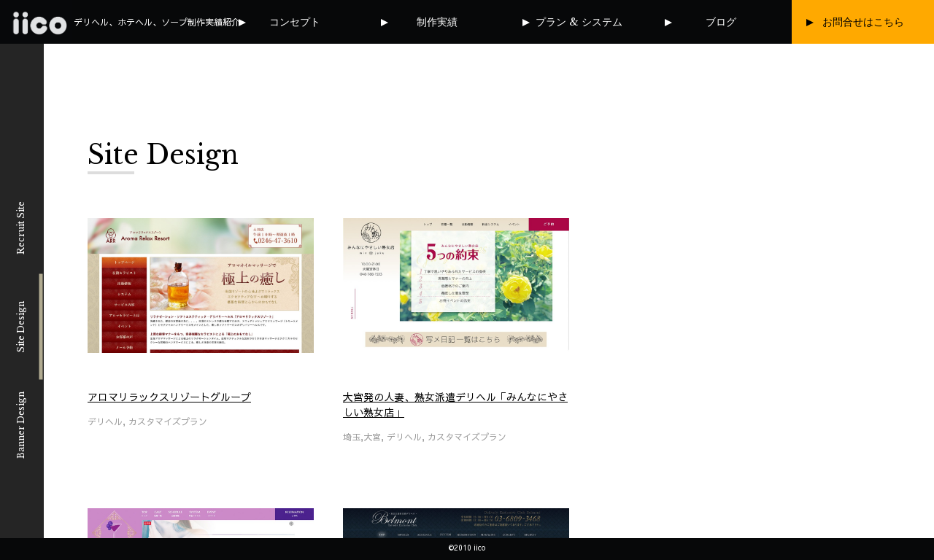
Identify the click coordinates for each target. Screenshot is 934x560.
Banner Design (21, 425)
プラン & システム (579, 22)
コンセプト (295, 22)
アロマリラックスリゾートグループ (169, 397)
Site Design (21, 326)
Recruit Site (21, 228)
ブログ (721, 22)
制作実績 (437, 22)
